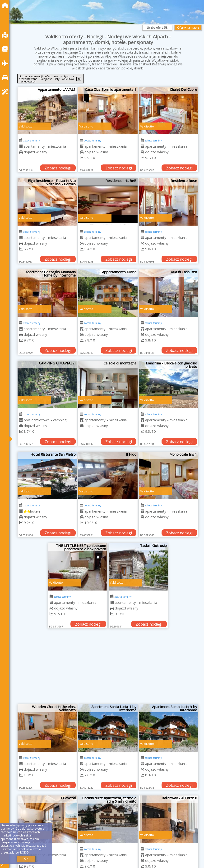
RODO (24, 852)
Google (20, 829)
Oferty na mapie (188, 28)
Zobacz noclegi (58, 168)
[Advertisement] (108, 669)
